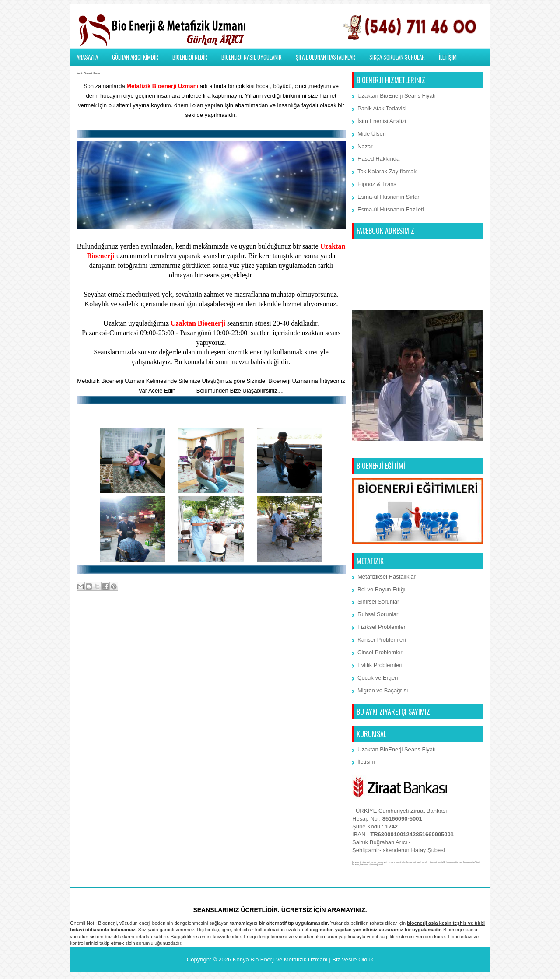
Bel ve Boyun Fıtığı (381, 589)
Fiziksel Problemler (381, 627)
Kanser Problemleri (382, 640)
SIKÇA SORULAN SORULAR (397, 57)
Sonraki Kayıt (96, 622)
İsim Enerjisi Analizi (382, 121)
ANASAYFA (87, 57)
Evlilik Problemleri (380, 665)
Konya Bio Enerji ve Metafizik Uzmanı (280, 960)
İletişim (186, 391)
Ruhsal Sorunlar (378, 614)
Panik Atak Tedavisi (382, 108)
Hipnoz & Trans (377, 184)
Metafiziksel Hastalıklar (387, 577)
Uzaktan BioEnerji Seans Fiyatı (397, 96)
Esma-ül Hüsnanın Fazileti (391, 209)
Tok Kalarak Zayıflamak (387, 171)
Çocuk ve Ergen (378, 678)
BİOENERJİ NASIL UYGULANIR (252, 57)
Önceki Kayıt (327, 622)
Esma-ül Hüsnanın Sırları (389, 197)
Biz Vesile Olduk (353, 960)
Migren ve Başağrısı (383, 690)
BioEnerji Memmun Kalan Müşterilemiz (211, 414)
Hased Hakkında (378, 159)
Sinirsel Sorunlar (378, 602)
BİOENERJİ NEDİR (190, 57)
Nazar (365, 146)
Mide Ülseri (372, 134)
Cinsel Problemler (380, 652)
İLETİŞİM (448, 57)
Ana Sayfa (212, 622)
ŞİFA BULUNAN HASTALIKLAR (325, 57)
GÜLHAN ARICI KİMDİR (135, 57)
